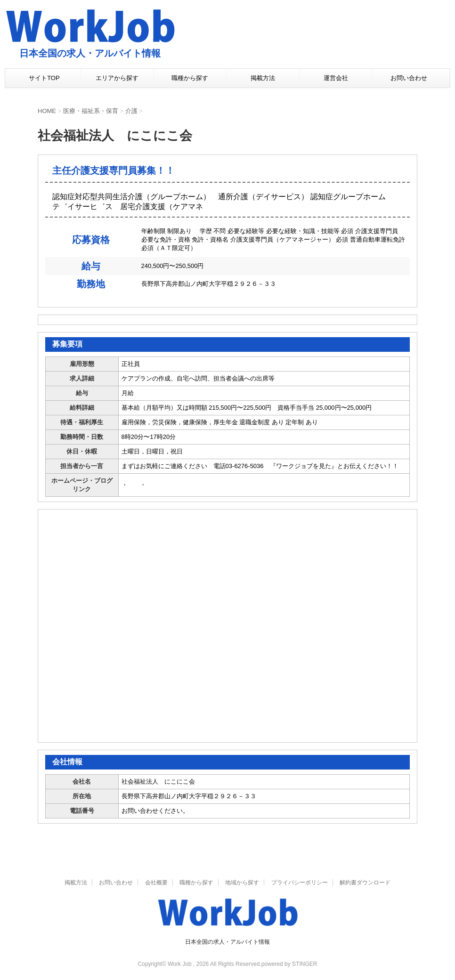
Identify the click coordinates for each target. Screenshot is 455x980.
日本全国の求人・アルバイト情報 (227, 942)
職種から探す (190, 78)
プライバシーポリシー (300, 883)
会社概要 (156, 883)
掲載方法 (263, 78)
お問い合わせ (409, 78)
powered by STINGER (289, 964)
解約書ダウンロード (365, 883)
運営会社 (336, 78)
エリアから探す (117, 78)
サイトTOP (44, 78)
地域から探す (242, 883)
